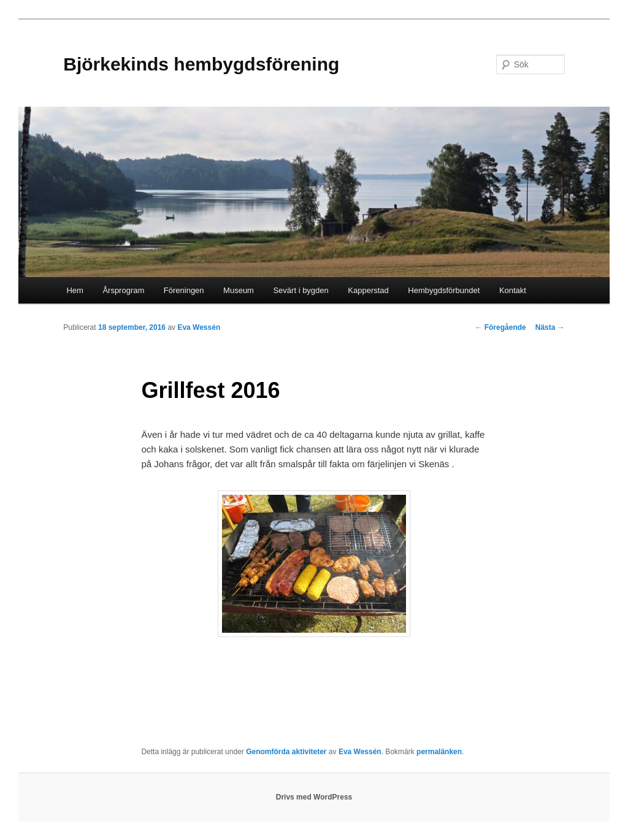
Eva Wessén (199, 327)
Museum (239, 290)
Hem (75, 290)
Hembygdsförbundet (444, 290)
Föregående (500, 327)
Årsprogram (123, 290)
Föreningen (184, 290)
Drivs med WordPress (314, 797)
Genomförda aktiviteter (286, 752)
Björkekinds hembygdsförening (201, 64)
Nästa (550, 327)
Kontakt (513, 290)
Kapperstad (368, 290)
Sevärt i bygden (301, 290)
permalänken (439, 752)
